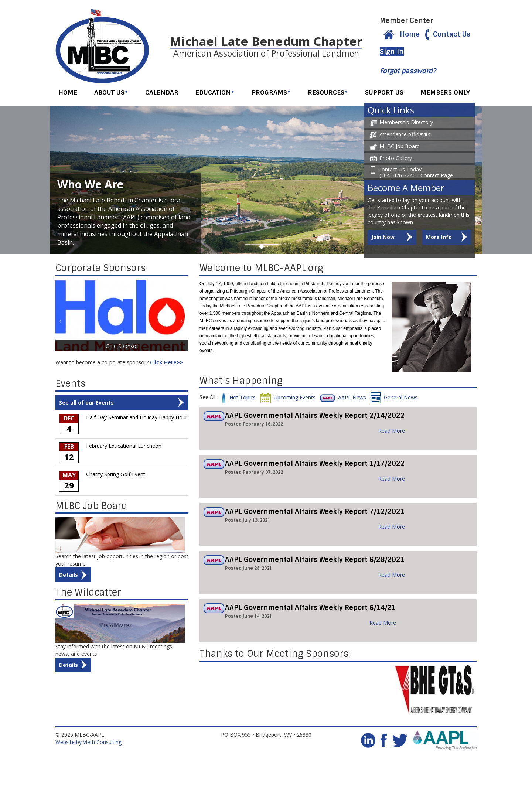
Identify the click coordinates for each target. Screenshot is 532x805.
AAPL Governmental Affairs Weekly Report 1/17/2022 (315, 465)
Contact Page (437, 176)
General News (394, 398)
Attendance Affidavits (399, 135)
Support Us (384, 93)
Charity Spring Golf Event (116, 475)
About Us (111, 93)
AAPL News (343, 398)
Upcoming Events (288, 398)
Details (69, 576)
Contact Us (446, 35)
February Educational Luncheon (124, 447)
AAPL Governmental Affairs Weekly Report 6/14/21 (311, 609)
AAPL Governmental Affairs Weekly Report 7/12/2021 (315, 513)
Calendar (162, 93)
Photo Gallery (390, 159)
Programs (271, 93)
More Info (439, 238)
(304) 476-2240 (398, 176)
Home (400, 35)
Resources (328, 93)
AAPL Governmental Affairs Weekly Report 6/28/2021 (315, 561)
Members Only (445, 93)
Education (215, 93)
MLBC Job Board (394, 147)
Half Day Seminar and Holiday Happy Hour (137, 418)
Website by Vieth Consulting (88, 743)
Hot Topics (238, 398)
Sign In (392, 52)
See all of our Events (86, 404)
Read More (392, 432)
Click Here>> (167, 363)
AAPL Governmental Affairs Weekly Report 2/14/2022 (315, 417)
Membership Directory (400, 123)
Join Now (383, 238)
